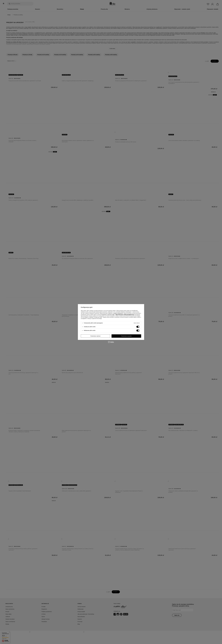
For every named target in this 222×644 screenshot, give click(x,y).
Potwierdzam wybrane (95, 336)
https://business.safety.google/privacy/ (125, 315)
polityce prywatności (118, 313)
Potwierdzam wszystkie (126, 336)
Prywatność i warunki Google (108, 315)
